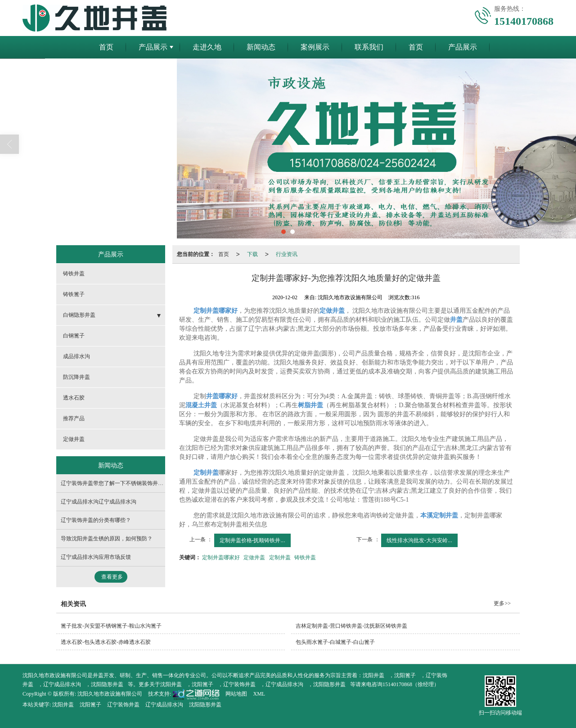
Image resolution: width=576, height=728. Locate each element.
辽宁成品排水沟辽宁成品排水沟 (99, 502)
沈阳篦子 (405, 675)
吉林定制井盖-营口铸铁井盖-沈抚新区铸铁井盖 (351, 626)
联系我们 (369, 47)
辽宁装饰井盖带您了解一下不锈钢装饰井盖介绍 (117, 483)
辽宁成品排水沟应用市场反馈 (96, 557)
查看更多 (112, 577)
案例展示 (315, 47)
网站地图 (236, 694)
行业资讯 (287, 254)
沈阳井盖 (373, 675)
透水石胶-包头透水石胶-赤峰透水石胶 (106, 642)
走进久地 (207, 47)
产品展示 (153, 47)
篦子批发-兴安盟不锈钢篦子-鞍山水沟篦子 (111, 626)
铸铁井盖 (305, 557)
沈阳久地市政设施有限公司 (110, 694)
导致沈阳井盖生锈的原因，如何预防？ (107, 539)
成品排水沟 (76, 356)
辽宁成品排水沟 (62, 684)
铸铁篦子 (74, 294)
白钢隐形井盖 (79, 315)
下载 (252, 254)
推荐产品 (74, 418)
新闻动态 (261, 47)
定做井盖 (254, 557)
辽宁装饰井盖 (239, 684)
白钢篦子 (74, 336)
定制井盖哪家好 (221, 557)
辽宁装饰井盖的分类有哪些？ (96, 520)
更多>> (502, 603)
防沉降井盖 (76, 377)
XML (259, 694)
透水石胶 (74, 398)
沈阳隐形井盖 (107, 684)
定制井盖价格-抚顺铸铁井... (252, 540)
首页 (106, 47)
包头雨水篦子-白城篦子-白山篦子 (335, 642)
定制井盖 (280, 557)
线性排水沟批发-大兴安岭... (419, 540)
